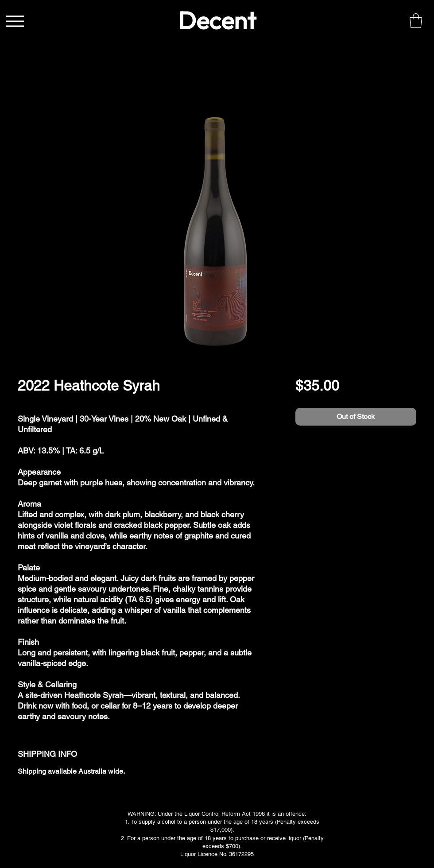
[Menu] (15, 21)
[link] (416, 21)
